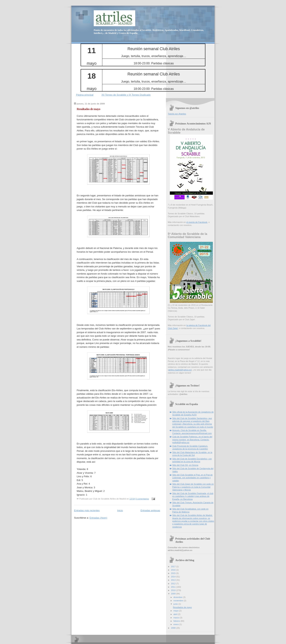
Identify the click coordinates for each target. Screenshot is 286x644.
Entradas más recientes (87, 510)
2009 (174, 594)
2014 (174, 577)
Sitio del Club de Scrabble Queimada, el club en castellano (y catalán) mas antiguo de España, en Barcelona (193, 496)
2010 (174, 590)
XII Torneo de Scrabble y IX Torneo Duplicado (126, 95)
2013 (174, 580)
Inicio (120, 510)
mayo (176, 611)
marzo (177, 618)
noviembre (179, 601)
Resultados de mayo (88, 109)
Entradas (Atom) (98, 518)
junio (176, 604)
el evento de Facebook (197, 222)
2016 (174, 570)
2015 (174, 573)
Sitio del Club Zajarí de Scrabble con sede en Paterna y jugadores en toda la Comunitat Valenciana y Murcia (193, 487)
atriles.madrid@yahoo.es (180, 370)
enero (176, 624)
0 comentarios (142, 499)
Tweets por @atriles (177, 114)
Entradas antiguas (150, 510)
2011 (174, 587)
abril (176, 614)
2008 (174, 628)
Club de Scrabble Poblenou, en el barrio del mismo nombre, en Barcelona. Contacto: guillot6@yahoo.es (192, 440)
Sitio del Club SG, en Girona (185, 465)
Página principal (85, 95)
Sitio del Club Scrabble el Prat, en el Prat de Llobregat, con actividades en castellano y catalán (192, 478)
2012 (174, 584)
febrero (177, 621)
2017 (174, 567)
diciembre (178, 597)
